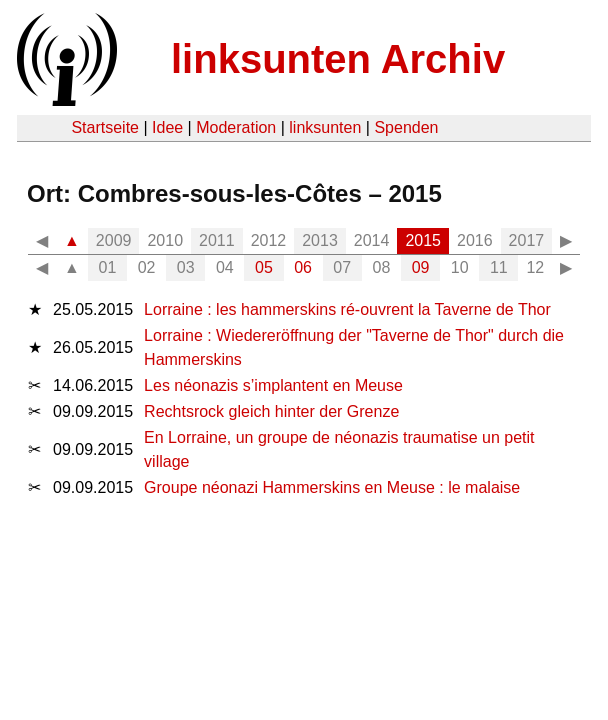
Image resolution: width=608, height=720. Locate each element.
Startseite (105, 127)
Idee (167, 127)
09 (421, 267)
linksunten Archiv (338, 59)
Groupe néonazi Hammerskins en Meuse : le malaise (332, 487)
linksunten (325, 127)
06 (303, 267)
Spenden (406, 127)
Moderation (236, 127)
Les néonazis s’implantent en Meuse (273, 385)
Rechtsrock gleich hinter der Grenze (271, 411)
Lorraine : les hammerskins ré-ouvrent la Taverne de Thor (347, 309)
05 (264, 267)
